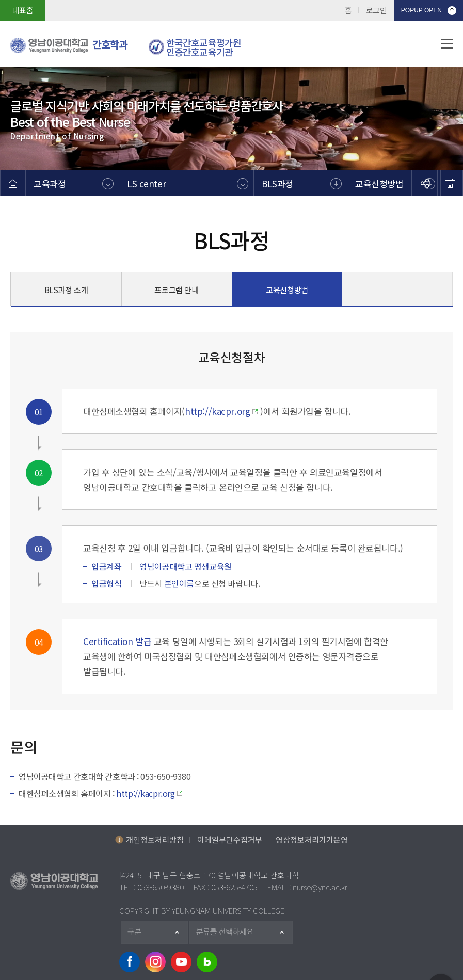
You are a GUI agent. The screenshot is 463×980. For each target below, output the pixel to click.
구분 (138, 932)
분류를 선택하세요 (230, 932)
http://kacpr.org (217, 411)
